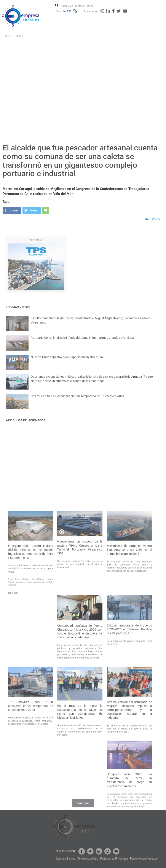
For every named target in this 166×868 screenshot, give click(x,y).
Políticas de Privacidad (140, 859)
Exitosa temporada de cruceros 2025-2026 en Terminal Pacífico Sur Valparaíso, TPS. (129, 722)
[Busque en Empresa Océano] (80, 6)
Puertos (18, 36)
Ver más (83, 805)
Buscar (57, 5)
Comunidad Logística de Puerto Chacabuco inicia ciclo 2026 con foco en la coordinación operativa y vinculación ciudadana (80, 724)
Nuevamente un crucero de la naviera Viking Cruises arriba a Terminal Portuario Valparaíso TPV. (80, 640)
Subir (146, 219)
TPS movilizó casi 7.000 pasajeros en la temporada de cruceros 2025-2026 (31, 799)
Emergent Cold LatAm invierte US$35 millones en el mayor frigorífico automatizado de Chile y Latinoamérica (31, 645)
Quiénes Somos (91, 859)
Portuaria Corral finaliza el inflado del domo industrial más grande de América (82, 341)
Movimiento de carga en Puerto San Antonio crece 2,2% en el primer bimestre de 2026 (129, 643)
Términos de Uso (114, 859)
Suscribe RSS (64, 11)
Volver (156, 219)
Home (6, 36)
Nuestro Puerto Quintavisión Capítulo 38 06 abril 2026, (67, 361)
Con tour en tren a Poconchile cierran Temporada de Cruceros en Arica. (78, 400)
